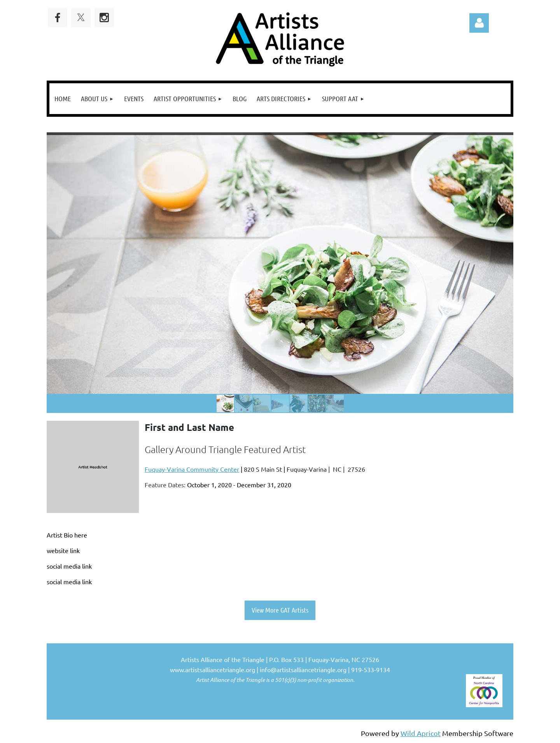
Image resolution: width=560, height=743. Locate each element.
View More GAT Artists (280, 610)
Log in (479, 23)
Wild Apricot (421, 733)
